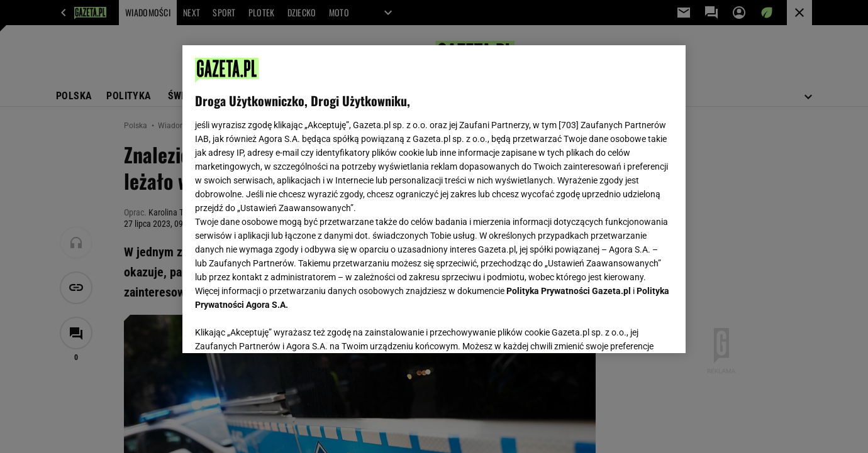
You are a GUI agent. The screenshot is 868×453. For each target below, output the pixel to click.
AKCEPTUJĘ (631, 329)
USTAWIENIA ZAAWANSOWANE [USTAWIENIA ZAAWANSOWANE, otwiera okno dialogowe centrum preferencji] (277, 328)
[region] (434, 199)
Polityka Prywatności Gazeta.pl (569, 291)
